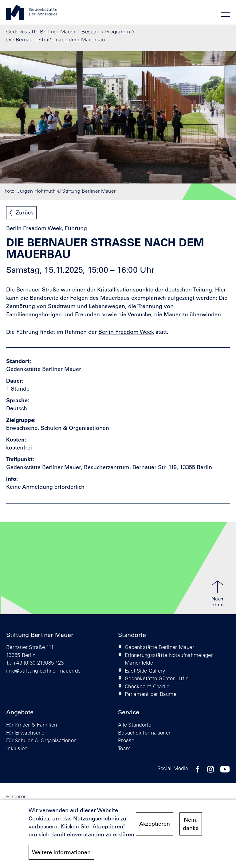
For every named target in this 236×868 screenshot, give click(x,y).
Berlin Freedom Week (126, 332)
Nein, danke (191, 827)
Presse (126, 740)
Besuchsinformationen (145, 733)
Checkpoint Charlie (147, 686)
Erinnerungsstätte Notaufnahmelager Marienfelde (169, 659)
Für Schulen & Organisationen (41, 740)
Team (124, 748)
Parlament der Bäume (151, 694)
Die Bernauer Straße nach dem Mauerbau (56, 39)
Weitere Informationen (61, 855)
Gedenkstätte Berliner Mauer (41, 31)
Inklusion (17, 748)
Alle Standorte (135, 725)
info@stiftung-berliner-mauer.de (43, 671)
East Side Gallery (145, 671)
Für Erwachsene (25, 733)
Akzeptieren (155, 827)
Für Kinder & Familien (31, 725)
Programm (118, 31)
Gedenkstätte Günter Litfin (157, 678)
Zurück (24, 213)
